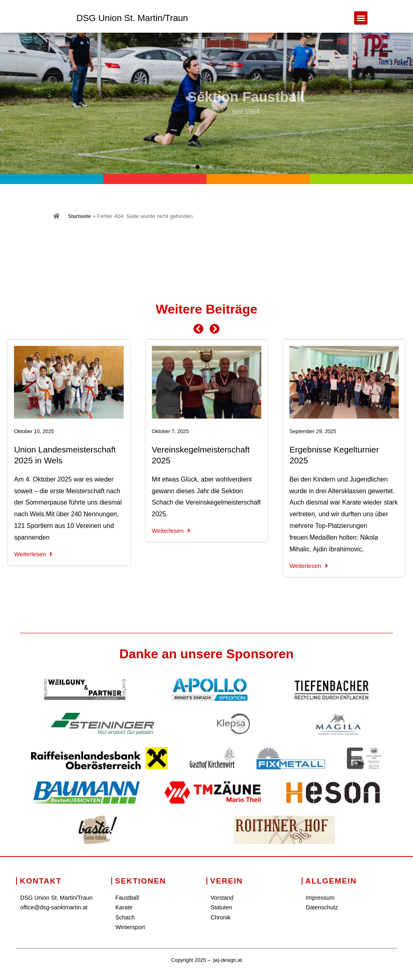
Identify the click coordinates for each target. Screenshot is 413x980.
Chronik (221, 917)
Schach (125, 917)
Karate (124, 907)
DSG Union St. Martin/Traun (132, 18)
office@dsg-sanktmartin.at (54, 907)
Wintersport (130, 927)
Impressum (320, 898)
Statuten (221, 907)
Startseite (79, 216)
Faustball (127, 898)
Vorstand (222, 898)
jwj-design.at (228, 960)
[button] (361, 18)
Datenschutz (322, 907)
